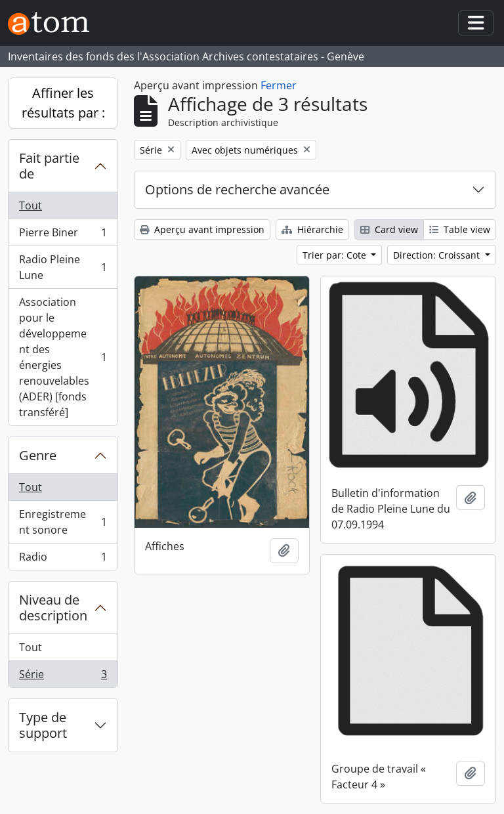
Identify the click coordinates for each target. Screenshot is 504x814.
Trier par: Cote (336, 255)
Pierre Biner (63, 235)
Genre (38, 455)
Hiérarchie (312, 229)
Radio (63, 559)
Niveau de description (53, 608)
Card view (389, 229)
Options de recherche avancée (237, 189)
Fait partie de (49, 166)
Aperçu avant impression (202, 229)
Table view (460, 229)
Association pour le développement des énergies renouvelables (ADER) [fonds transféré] (63, 357)
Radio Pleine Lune (63, 267)
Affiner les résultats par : (63, 103)
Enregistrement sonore (63, 522)
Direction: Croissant (438, 255)
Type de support (43, 725)
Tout (31, 205)
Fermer (279, 85)
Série (63, 677)
